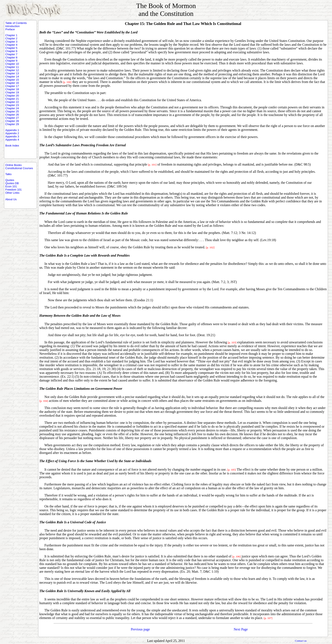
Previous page (140, 629)
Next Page (241, 629)
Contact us (301, 641)
